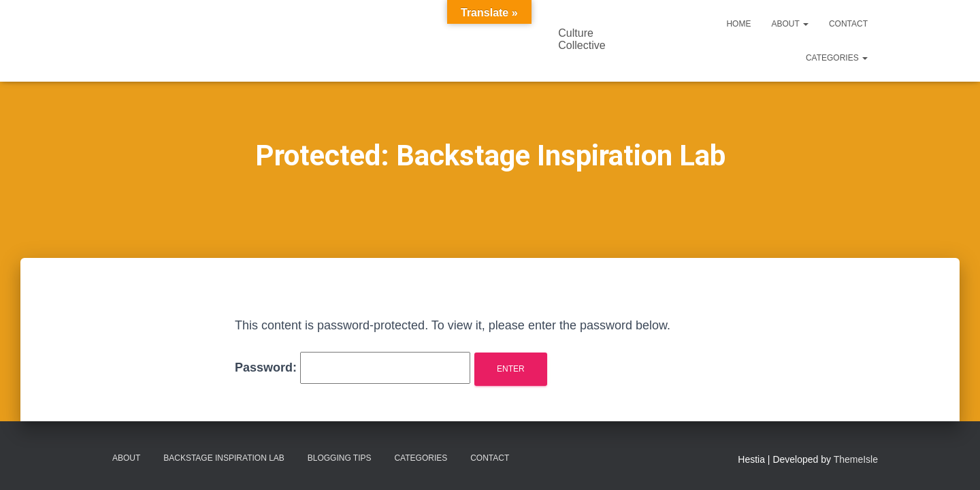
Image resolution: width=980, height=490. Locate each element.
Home (738, 24)
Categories (837, 58)
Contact (848, 24)
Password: (353, 368)
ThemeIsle (856, 459)
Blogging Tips (340, 458)
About (789, 24)
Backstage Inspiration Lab (224, 458)
